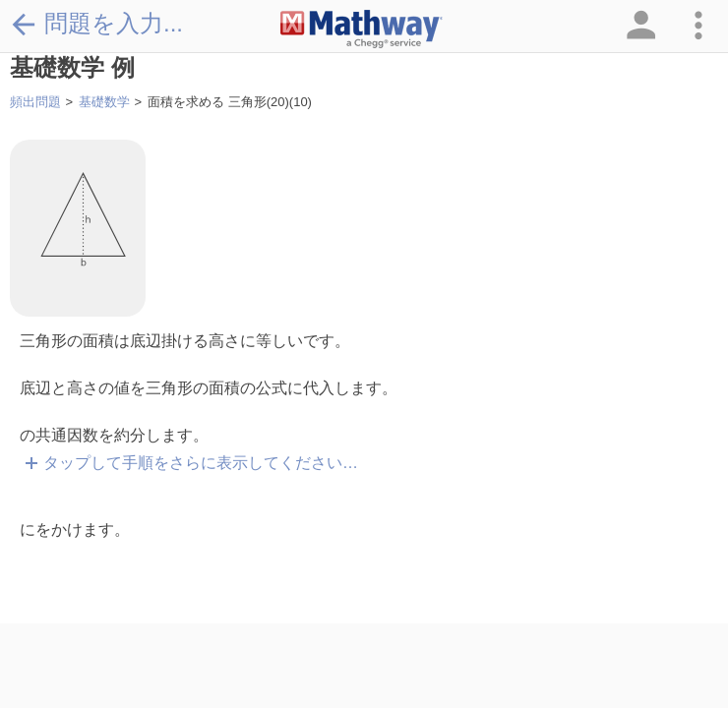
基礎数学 (104, 102)
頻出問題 (35, 102)
